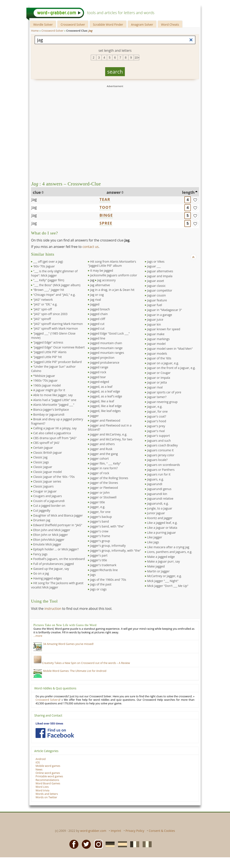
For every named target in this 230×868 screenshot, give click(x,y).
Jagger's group (100, 541)
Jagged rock (98, 372)
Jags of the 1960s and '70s (108, 580)
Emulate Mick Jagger (47, 544)
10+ (137, 58)
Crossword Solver (73, 24)
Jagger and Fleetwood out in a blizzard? (110, 427)
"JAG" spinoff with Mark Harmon (56, 328)
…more (38, 636)
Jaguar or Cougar (159, 373)
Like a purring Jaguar (161, 533)
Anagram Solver (142, 24)
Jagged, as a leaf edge (105, 391)
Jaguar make (156, 334)
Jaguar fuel (155, 305)
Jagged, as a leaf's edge (106, 396)
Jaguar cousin (156, 295)
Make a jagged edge (161, 557)
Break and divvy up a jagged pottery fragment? (57, 421)
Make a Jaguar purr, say (164, 561)
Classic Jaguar (43, 467)
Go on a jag (41, 573)
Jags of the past (101, 584)
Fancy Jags (40, 554)
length (188, 192)
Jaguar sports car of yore (164, 392)
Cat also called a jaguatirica (52, 433)
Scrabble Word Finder (108, 24)
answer (114, 192)
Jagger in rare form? (104, 468)
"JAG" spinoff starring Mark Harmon (58, 324)
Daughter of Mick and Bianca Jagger (58, 515)
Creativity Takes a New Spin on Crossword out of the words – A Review (82, 663)
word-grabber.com (93, 831)
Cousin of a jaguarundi (49, 501)
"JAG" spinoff (42, 319)
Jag (34, 199)
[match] (195, 200)
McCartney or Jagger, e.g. (164, 576)
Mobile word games (48, 766)
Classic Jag (40, 457)
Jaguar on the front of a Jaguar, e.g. (171, 368)
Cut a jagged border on (49, 506)
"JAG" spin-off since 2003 (50, 314)
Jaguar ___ (154, 266)
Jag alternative (100, 285)
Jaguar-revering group (162, 402)
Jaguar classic (156, 286)
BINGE (106, 215)
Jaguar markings (158, 339)
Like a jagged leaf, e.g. (162, 523)
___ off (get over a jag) (48, 261)
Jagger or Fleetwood (104, 488)
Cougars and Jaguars (48, 496)
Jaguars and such (159, 441)
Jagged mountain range (106, 348)
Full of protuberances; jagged (54, 564)
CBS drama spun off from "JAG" (55, 438)
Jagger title (98, 502)
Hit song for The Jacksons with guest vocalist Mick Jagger (57, 585)
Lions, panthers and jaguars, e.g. (170, 552)
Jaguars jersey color (161, 455)
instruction (53, 609)
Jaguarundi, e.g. (158, 503)
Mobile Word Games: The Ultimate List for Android (75, 671)
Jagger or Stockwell (103, 497)
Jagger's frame (100, 536)
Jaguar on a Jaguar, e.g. (163, 363)
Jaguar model (156, 344)
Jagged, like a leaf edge (106, 406)
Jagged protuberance (105, 362)
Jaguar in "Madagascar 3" (164, 310)
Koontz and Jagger (160, 518)
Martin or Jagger (158, 571)
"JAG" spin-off (43, 309)
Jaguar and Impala (160, 276)
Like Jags (153, 542)
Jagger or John (100, 493)
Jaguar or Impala (159, 378)
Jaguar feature (157, 300)
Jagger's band (99, 521)
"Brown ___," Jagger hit (49, 290)
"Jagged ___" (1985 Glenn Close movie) (53, 335)
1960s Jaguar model (47, 385)
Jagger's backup (101, 517)
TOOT (105, 207)
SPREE (106, 223)
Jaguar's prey (156, 426)
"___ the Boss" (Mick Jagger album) (57, 285)
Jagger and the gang (104, 454)
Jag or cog (97, 295)
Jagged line (98, 338)
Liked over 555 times (49, 724)
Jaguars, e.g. (155, 479)
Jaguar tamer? (157, 397)
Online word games (48, 773)
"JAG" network (43, 300)
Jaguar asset (156, 281)
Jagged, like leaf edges (105, 411)
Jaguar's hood (157, 421)
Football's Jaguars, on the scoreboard (59, 559)
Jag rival (96, 300)
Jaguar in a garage (160, 315)
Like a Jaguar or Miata (162, 528)
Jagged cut (97, 328)
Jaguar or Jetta (157, 382)
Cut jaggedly (42, 510)
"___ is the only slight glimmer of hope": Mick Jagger (54, 273)
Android (41, 759)
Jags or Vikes (156, 261)
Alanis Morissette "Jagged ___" (54, 405)
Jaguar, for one (157, 411)
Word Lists (42, 787)
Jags (93, 575)
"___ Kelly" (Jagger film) (49, 280)
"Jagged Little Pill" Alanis (50, 352)
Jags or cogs (98, 589)
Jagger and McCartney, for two (111, 439)
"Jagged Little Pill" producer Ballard (57, 362)
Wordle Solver (43, 24)
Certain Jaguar (43, 448)
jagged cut (97, 324)
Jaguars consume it (160, 450)
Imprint (116, 831)
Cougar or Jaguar (45, 491)
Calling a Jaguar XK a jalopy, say (55, 428)
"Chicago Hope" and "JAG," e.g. (54, 295)
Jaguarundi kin (157, 494)
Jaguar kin (154, 324)
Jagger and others (102, 444)
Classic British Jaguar (48, 453)
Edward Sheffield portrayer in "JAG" (58, 525)
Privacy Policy (135, 831)
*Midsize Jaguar (44, 376)
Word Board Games (48, 783)
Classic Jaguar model (48, 472)
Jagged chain (99, 314)
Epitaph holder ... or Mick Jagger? (56, 549)
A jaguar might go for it (49, 390)
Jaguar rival (155, 387)
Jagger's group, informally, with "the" (116, 550)
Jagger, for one (100, 512)
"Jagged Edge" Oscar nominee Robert (59, 347)
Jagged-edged (100, 382)
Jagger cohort (99, 458)
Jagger (94, 416)
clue (37, 192)
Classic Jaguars (43, 486)
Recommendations (47, 780)
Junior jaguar (156, 513)
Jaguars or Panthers (161, 470)
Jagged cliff (98, 319)
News (39, 769)
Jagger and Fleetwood (105, 420)
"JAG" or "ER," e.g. (45, 304)
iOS (38, 762)
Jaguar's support (158, 436)
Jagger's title (99, 560)
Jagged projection (102, 358)
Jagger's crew (99, 531)
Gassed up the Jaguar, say (51, 569)
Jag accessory (106, 280)
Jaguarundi (155, 484)
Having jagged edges (48, 578)
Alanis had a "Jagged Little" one (55, 400)
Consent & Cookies (162, 831)
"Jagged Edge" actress (48, 342)
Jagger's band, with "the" (107, 526)
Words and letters (47, 794)
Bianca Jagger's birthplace (51, 410)
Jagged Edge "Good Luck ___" (110, 333)
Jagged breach (100, 309)
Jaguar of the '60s (159, 358)
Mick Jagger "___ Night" (163, 581)
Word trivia (43, 790)
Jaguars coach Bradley (162, 445)
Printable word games (49, 776)
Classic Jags (41, 462)
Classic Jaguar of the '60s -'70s (54, 477)
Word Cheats (170, 24)
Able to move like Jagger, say (53, 395)
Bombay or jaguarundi (49, 414)
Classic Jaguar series (47, 481)
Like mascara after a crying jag (168, 547)
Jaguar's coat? (157, 416)
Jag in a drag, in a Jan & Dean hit (112, 290)
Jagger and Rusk (101, 449)
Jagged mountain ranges (107, 353)
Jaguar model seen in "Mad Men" (170, 349)
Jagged (95, 304)
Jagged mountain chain (106, 343)
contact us (90, 247)
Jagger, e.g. (98, 507)
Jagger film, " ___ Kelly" (105, 463)
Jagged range (99, 367)
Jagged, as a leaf (101, 387)
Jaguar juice (155, 319)
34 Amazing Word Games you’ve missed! (68, 644)
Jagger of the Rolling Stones (109, 478)
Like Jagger (155, 537)
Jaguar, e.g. (155, 407)
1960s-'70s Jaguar (45, 380)
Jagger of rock (100, 473)
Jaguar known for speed (164, 329)
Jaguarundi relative (160, 498)
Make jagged (156, 566)
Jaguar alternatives (160, 271)
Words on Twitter (46, 797)
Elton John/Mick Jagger (49, 540)
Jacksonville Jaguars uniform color (114, 275)
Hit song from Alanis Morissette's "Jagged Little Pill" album (112, 264)
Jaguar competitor (160, 290)
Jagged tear (98, 377)
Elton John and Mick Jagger (52, 530)
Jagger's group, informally (108, 546)
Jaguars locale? (157, 460)
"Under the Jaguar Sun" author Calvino (53, 369)
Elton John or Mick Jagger (51, 535)
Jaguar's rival (156, 431)
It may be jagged (102, 270)
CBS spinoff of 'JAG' (46, 443)
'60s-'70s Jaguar (44, 266)
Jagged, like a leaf (102, 401)
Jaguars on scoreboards (164, 465)
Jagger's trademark (103, 565)
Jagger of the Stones (104, 483)
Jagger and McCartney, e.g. (109, 434)
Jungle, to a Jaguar (160, 508)
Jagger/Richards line (104, 570)
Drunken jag (42, 520)
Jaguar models (157, 353)
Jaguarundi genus (159, 489)
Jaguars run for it (159, 474)
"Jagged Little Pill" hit (48, 357)
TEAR (105, 199)
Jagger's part (99, 555)
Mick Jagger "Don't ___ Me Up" (168, 586)
